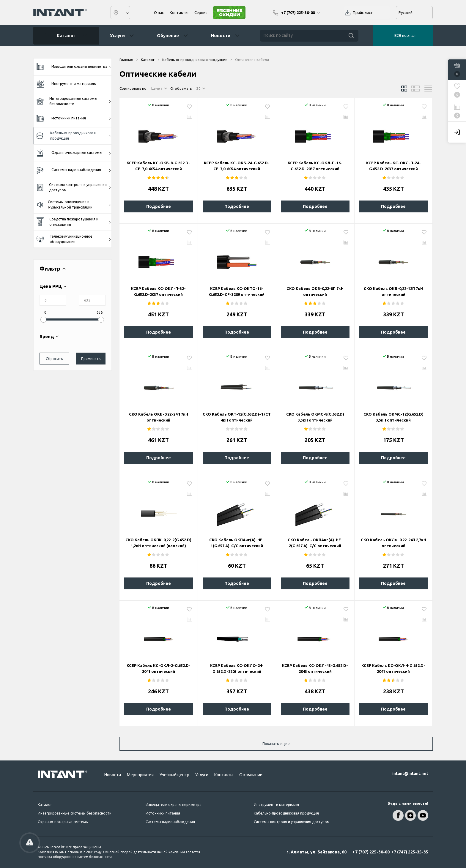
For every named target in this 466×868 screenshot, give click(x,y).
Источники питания (74, 119)
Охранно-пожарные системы (74, 153)
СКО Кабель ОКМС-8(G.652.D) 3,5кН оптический (315, 417)
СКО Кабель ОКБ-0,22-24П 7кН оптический (159, 417)
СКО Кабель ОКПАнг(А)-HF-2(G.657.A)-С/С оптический (315, 543)
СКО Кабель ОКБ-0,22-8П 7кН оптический (315, 291)
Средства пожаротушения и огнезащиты (74, 222)
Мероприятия (140, 775)
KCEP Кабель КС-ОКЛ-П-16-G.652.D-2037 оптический (315, 166)
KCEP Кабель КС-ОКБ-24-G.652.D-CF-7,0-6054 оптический (237, 166)
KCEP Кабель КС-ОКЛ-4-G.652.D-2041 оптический (393, 668)
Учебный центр (174, 775)
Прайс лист (363, 12)
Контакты (179, 12)
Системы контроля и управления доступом (74, 187)
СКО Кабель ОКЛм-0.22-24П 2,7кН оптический (393, 543)
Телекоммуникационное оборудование (74, 239)
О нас (159, 12)
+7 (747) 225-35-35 (410, 852)
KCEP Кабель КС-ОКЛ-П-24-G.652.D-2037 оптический (393, 166)
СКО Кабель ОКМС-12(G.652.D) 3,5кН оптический (393, 417)
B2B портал (405, 35)
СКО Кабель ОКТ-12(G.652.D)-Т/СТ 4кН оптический (237, 417)
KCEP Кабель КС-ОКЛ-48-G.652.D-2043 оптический (315, 668)
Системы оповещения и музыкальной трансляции (74, 205)
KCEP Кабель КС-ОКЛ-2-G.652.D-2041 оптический (159, 668)
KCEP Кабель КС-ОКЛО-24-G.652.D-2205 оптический (237, 668)
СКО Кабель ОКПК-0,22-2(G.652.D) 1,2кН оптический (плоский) (158, 543)
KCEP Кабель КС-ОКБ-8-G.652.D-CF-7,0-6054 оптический (158, 166)
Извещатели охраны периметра (74, 67)
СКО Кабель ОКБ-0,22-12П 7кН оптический (393, 291)
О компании (251, 775)
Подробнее (159, 206)
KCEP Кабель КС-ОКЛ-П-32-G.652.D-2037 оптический (158, 291)
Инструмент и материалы (67, 84)
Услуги (117, 35)
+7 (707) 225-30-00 (371, 852)
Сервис (201, 12)
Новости (221, 35)
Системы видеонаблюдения (74, 170)
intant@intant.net (410, 774)
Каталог (64, 36)
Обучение (168, 35)
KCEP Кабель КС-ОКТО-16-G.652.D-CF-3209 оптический (237, 291)
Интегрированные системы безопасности (74, 101)
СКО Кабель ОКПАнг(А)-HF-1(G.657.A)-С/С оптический (237, 543)
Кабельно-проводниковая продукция (74, 136)
